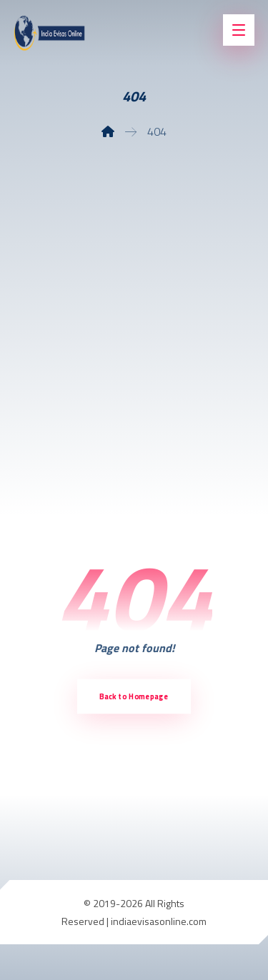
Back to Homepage (134, 696)
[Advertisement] (134, 333)
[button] (239, 30)
